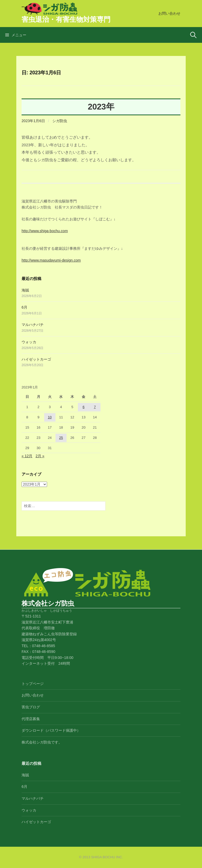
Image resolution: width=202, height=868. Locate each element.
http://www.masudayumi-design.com (51, 260)
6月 (24, 307)
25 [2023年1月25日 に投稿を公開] (61, 438)
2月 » (40, 456)
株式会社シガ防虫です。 (42, 742)
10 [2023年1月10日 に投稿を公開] (50, 417)
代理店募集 (31, 719)
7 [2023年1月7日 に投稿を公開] (95, 407)
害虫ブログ (31, 707)
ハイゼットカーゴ (36, 359)
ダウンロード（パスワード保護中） (51, 730)
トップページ (33, 684)
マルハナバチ (33, 325)
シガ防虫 (60, 121)
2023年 (101, 107)
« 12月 (27, 456)
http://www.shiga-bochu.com (45, 231)
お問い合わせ (169, 13)
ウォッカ (29, 342)
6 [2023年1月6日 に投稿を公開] (84, 407)
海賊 (25, 290)
